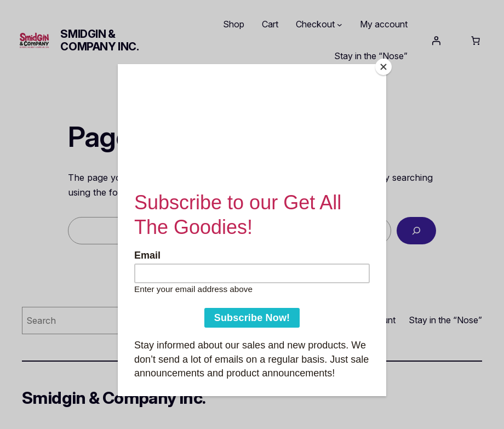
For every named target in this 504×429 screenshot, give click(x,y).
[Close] (383, 67)
